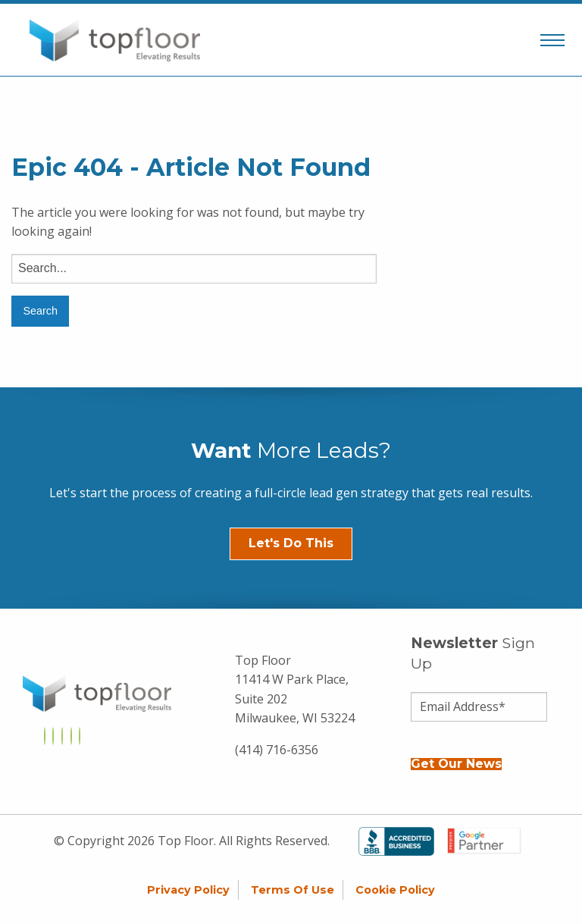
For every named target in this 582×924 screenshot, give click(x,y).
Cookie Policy (395, 890)
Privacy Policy (188, 890)
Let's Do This (291, 543)
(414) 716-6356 (277, 750)
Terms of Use (293, 890)
